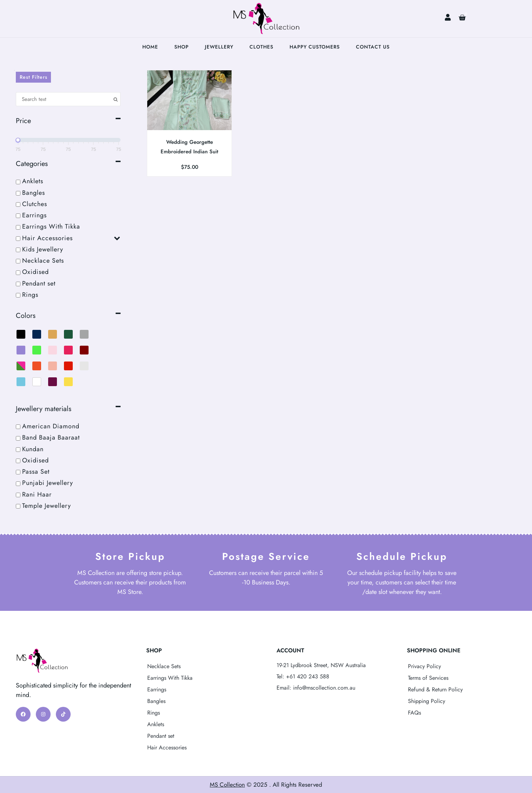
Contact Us (373, 47)
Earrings (157, 689)
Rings (154, 713)
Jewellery (219, 47)
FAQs (414, 713)
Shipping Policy (427, 701)
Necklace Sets (164, 666)
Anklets (156, 724)
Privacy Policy (424, 666)
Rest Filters (34, 77)
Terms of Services (428, 678)
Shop (181, 47)
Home (150, 47)
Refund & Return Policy (435, 689)
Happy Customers (315, 47)
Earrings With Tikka (170, 678)
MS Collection (227, 785)
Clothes (261, 47)
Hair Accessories (167, 747)
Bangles (156, 701)
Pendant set (161, 736)
